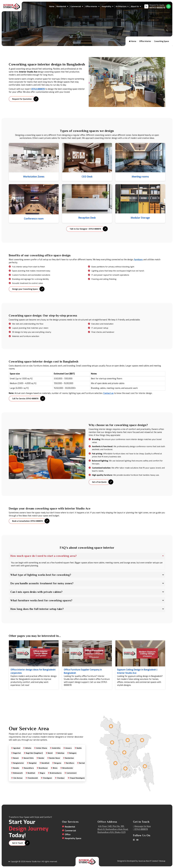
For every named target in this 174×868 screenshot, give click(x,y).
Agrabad (17, 748)
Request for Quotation (22, 99)
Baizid (50, 753)
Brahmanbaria (56, 773)
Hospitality (106, 6)
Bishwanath (18, 773)
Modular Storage (140, 218)
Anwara (68, 748)
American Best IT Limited (148, 861)
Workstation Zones (34, 177)
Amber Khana (42, 748)
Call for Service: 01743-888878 (25, 399)
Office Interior (91, 6)
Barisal (82, 763)
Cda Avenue (18, 778)
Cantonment (72, 773)
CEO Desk (87, 177)
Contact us (108, 393)
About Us (135, 6)
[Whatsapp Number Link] (168, 6)
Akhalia (28, 748)
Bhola (55, 768)
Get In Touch (18, 843)
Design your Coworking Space (25, 289)
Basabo (16, 768)
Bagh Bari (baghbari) (34, 753)
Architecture (121, 6)
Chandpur (61, 778)
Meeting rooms (140, 177)
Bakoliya (61, 753)
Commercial (76, 6)
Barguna (58, 763)
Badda (79, 748)
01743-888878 (38, 89)
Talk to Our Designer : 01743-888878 (85, 229)
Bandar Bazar (55, 758)
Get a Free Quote (99, 482)
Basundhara (29, 768)
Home (52, 6)
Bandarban (70, 758)
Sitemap (162, 861)
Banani (16, 758)
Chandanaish (33, 778)
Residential (61, 6)
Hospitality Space (73, 838)
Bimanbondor (68, 768)
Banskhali (45, 763)
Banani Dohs (29, 758)
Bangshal (33, 763)
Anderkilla (56, 748)
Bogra (43, 773)
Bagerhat (17, 753)
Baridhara (70, 763)
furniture (138, 260)
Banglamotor (19, 763)
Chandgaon (47, 778)
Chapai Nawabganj (77, 778)
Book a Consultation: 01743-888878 (27, 521)
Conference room (34, 219)
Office (68, 835)
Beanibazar (43, 768)
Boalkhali (31, 773)
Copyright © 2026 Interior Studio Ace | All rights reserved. (34, 862)
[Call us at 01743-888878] (155, 6)
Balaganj (73, 753)
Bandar (41, 758)
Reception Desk (87, 218)
